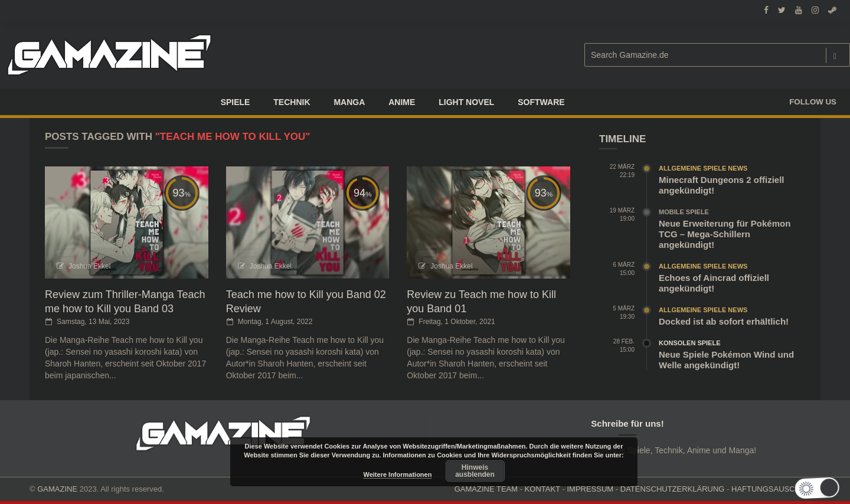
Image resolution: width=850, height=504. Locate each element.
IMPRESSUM (590, 489)
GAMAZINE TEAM (486, 489)
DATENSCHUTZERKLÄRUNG (673, 489)
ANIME (402, 102)
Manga (349, 102)
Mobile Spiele (684, 212)
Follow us (813, 102)
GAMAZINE (57, 489)
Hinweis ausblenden (475, 471)
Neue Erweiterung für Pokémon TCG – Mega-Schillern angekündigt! (725, 234)
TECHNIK (292, 102)
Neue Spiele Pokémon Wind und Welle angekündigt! (726, 360)
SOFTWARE (541, 102)
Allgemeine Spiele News (703, 168)
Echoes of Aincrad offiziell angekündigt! (714, 283)
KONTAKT (542, 489)
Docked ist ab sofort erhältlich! (724, 321)
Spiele (236, 102)
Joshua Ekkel (89, 266)
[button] (822, 488)
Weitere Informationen (398, 474)
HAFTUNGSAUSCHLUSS (776, 489)
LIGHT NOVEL (466, 102)
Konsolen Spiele (690, 343)
